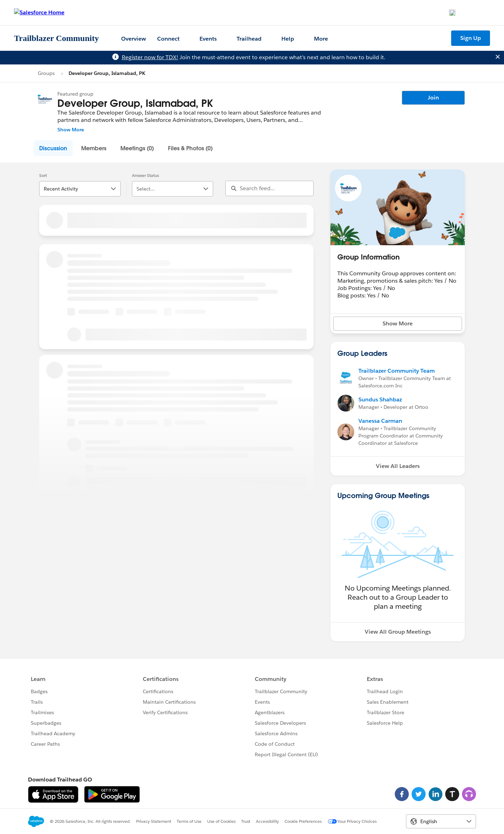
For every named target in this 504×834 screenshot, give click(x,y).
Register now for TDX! (150, 57)
